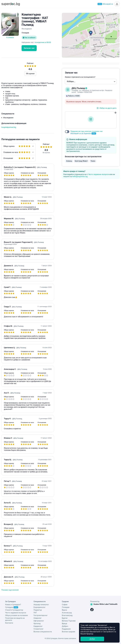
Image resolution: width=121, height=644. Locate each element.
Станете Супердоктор (14, 610)
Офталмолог (39, 621)
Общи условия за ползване (16, 615)
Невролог (38, 618)
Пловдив (66, 607)
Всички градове (69, 632)
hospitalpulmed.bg (9, 127)
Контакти (9, 623)
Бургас (65, 618)
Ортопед (37, 624)
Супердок (12, 607)
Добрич (65, 626)
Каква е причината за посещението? (80, 77)
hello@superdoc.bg (80, 177)
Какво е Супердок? (13, 605)
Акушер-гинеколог (41, 605)
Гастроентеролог (41, 615)
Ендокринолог (40, 607)
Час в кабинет (29, 38)
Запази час (29, 48)
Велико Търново (69, 621)
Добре (92, 639)
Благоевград (67, 615)
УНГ (35, 613)
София (65, 605)
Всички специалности (43, 632)
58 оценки (30, 74)
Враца (64, 624)
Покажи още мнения (10, 590)
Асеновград (67, 613)
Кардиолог (38, 626)
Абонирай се (105, 4)
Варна (64, 610)
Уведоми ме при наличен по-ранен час (87, 132)
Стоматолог (38, 629)
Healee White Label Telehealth (104, 604)
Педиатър (38, 610)
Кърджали (66, 629)
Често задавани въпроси (98, 174)
